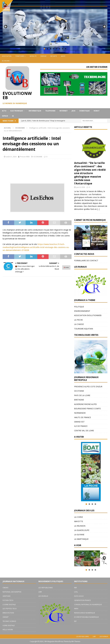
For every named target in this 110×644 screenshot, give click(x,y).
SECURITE (54, 56)
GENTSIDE (7, 596)
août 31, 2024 (11, 157)
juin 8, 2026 (81, 187)
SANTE (63, 56)
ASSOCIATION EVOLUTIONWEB (88, 315)
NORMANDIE (80, 413)
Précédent (6, 27)
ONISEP (6, 617)
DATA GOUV (79, 596)
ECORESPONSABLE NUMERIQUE (87, 617)
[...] (98, 209)
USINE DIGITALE (9, 625)
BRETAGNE (79, 400)
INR (75, 588)
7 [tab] (63, 49)
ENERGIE (43, 56)
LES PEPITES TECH (10, 609)
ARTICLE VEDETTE (83, 127)
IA (13, 116)
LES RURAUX (43, 596)
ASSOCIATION (7, 56)
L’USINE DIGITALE (9, 604)
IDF (75, 621)
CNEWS (6, 588)
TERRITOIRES (20, 56)
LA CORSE (78, 517)
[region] (55, 27)
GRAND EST (79, 422)
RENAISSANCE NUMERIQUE (85, 613)
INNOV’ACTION (8, 613)
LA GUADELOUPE (82, 530)
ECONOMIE (6, 61)
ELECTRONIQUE (17, 111)
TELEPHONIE (50, 111)
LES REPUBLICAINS (46, 588)
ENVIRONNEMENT (82, 311)
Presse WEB (25, 157)
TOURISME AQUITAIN (84, 329)
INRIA (76, 609)
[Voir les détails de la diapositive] (91, 472)
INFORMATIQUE (35, 111)
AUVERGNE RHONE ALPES (85, 404)
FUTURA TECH (8, 600)
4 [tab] (53, 49)
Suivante (104, 27)
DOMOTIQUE (85, 111)
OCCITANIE (79, 391)
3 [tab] (50, 49)
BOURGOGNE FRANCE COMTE (87, 409)
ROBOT (97, 111)
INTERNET (64, 111)
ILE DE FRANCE (81, 426)
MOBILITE (33, 56)
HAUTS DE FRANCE (82, 417)
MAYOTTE (79, 521)
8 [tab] (66, 49)
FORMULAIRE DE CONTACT (86, 261)
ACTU (4, 111)
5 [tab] (57, 49)
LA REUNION (80, 526)
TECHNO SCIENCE (9, 621)
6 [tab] (60, 49)
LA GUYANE (79, 535)
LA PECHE (78, 320)
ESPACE (5, 116)
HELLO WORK (8, 630)
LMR (40, 592)
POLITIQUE (79, 307)
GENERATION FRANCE (82, 600)
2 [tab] (47, 49)
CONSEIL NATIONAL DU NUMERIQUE (88, 604)
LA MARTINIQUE (81, 539)
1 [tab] (44, 49)
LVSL (76, 592)
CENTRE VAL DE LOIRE (84, 431)
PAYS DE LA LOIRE (82, 395)
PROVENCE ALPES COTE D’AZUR (88, 387)
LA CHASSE (79, 324)
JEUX (74, 111)
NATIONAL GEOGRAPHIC (12, 592)
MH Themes (76, 641)
